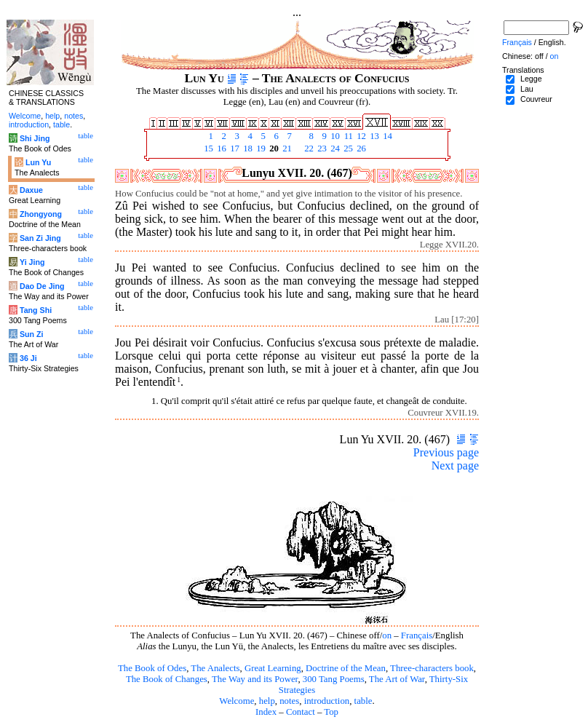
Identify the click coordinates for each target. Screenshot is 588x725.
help (267, 701)
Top (331, 712)
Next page (455, 465)
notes (289, 701)
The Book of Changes (167, 679)
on (387, 635)
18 (247, 148)
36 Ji (28, 358)
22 (308, 148)
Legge (531, 79)
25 (347, 148)
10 (334, 136)
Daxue (31, 190)
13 (373, 136)
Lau (527, 89)
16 (220, 148)
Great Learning (273, 668)
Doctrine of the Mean (346, 668)
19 (260, 148)
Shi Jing (35, 138)
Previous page (446, 452)
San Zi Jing (40, 238)
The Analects (215, 668)
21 (286, 148)
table (363, 701)
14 (386, 136)
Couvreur (536, 99)
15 (207, 148)
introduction (327, 701)
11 (347, 136)
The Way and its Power (255, 679)
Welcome (237, 701)
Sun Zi (32, 334)
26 (360, 148)
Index (266, 712)
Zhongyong (41, 214)
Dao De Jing (42, 286)
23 (321, 148)
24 (334, 148)
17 (234, 148)
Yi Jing (32, 262)
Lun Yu (38, 162)
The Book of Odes (152, 668)
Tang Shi (36, 310)
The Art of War (397, 679)
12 (360, 136)
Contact (301, 712)
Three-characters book (432, 668)
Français (417, 635)
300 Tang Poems (334, 679)
